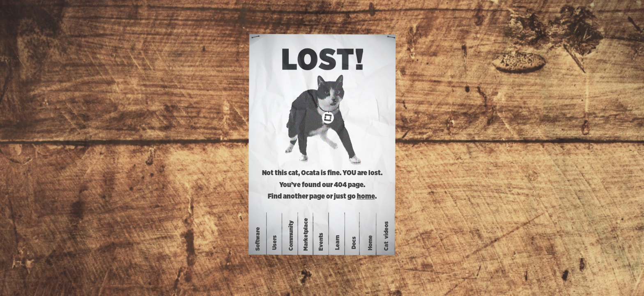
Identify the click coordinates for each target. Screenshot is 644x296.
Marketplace (306, 234)
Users (275, 243)
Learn (338, 243)
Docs (354, 242)
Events (321, 242)
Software (258, 239)
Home (370, 242)
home (366, 197)
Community (291, 236)
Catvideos (386, 236)
